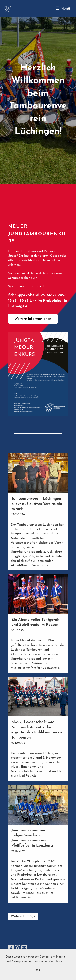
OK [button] (38, 971)
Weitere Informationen (33, 319)
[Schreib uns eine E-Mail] (24, 949)
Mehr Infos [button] (56, 962)
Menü (63, 8)
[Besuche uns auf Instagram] (18, 949)
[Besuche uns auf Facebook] (11, 949)
